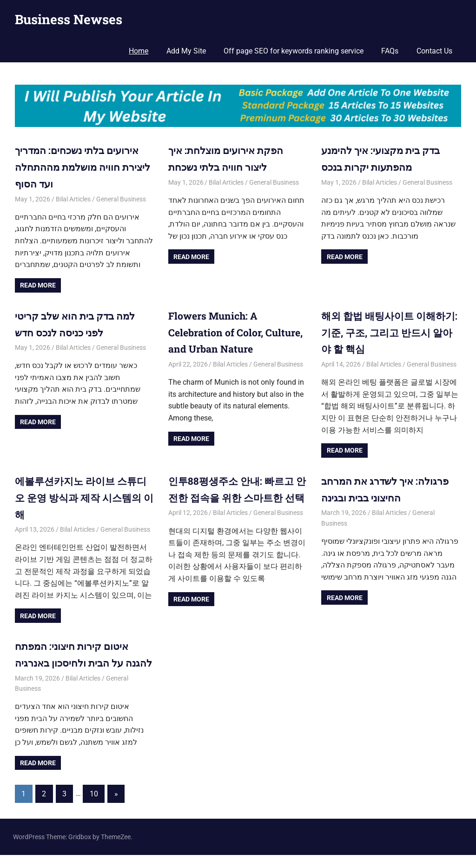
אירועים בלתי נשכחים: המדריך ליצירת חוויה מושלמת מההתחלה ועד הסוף (79, 166)
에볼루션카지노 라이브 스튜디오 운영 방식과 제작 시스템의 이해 (84, 495)
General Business (121, 198)
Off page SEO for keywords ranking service (294, 51)
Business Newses (69, 19)
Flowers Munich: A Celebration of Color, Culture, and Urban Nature (233, 331)
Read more (38, 284)
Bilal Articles (73, 198)
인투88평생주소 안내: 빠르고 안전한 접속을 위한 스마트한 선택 (234, 495)
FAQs (390, 51)
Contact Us (434, 51)
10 (94, 806)
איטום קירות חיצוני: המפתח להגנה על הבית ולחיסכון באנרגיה (73, 659)
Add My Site (186, 51)
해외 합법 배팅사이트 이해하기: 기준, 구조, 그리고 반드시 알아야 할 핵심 (386, 331)
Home (139, 51)
